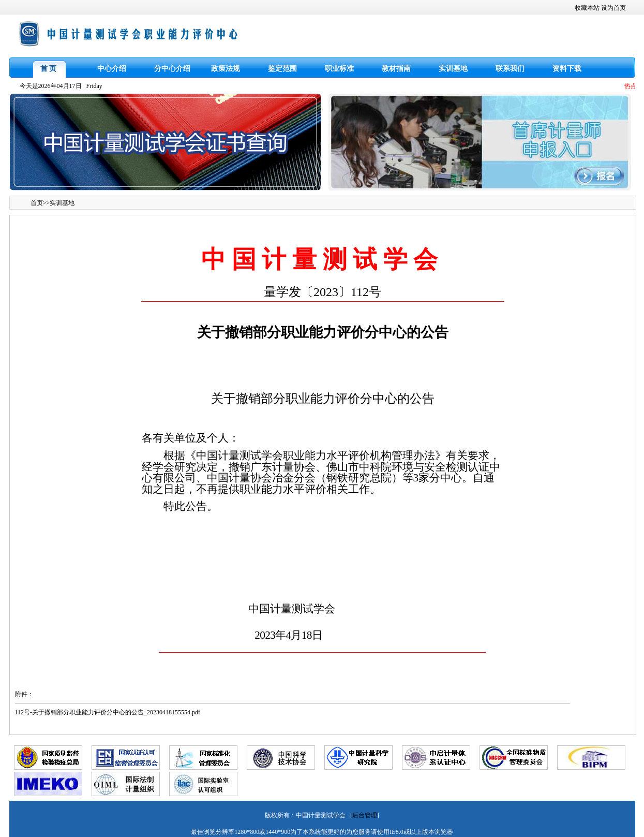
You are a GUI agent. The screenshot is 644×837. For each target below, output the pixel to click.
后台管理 (365, 815)
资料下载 (567, 69)
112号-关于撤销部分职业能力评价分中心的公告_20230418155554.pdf (108, 712)
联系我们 (510, 69)
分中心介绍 (172, 69)
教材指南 (396, 69)
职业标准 (339, 69)
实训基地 (453, 69)
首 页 (49, 69)
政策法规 (226, 69)
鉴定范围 (282, 69)
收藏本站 (587, 8)
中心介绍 (112, 69)
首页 (37, 203)
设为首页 (613, 8)
